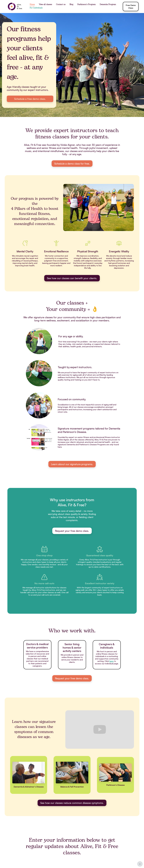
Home (32, 5)
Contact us (61, 5)
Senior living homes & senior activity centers (72, 648)
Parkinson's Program (86, 5)
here (111, 661)
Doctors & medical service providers (37, 646)
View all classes (45, 5)
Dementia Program (108, 5)
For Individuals (36, 8)
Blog (71, 5)
